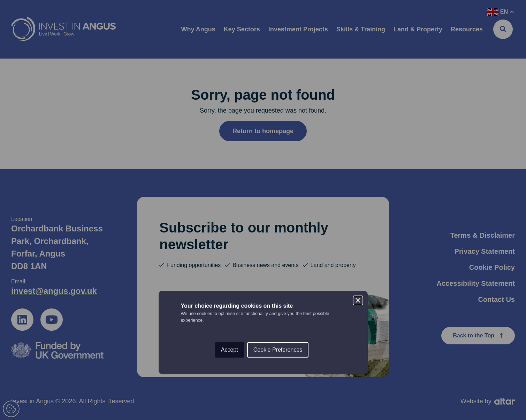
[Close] (358, 178)
